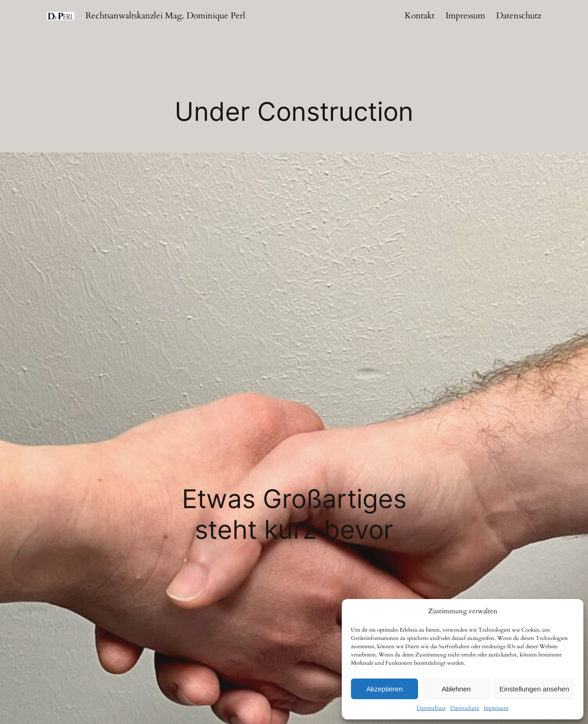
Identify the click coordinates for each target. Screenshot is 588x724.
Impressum (496, 708)
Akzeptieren (384, 689)
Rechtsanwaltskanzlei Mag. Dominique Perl (165, 16)
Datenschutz (431, 708)
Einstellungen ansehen (534, 689)
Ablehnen (456, 689)
